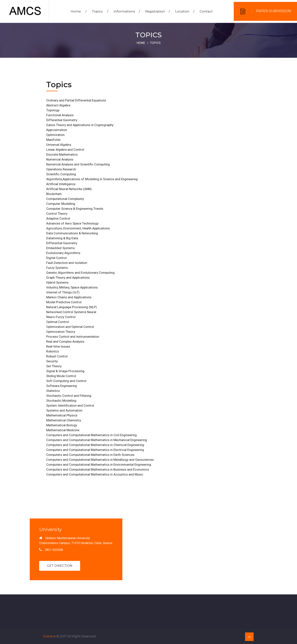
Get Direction (60, 566)
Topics (100, 12)
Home (79, 12)
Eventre (50, 636)
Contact (207, 12)
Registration (158, 12)
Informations (127, 12)
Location (185, 12)
